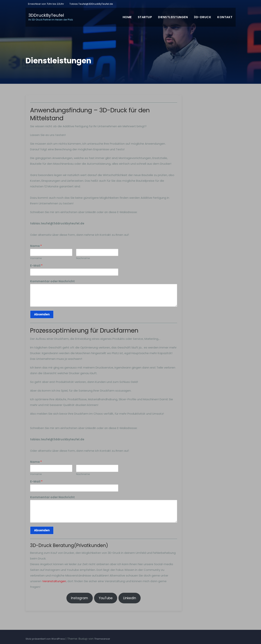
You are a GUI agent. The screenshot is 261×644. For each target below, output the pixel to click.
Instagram (79, 598)
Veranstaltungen (54, 581)
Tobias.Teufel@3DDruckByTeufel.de (91, 4)
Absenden (42, 314)
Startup (145, 17)
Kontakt (225, 17)
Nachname (83, 258)
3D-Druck (203, 17)
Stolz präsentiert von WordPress (46, 639)
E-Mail (36, 266)
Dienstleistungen (173, 17)
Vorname (36, 258)
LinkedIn (130, 598)
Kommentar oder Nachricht (52, 281)
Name (36, 246)
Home (127, 17)
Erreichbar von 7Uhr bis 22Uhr (46, 4)
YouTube (106, 598)
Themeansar (102, 639)
